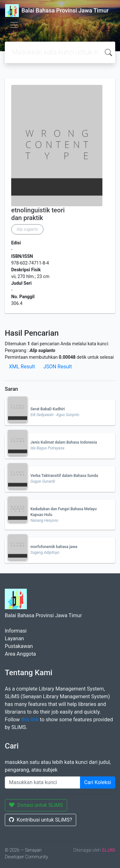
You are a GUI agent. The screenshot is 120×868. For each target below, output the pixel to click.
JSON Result (57, 367)
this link (30, 720)
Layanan (14, 639)
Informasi (16, 631)
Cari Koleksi (98, 782)
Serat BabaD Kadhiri (48, 409)
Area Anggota (20, 654)
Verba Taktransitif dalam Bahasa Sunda (64, 476)
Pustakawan (19, 646)
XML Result (22, 367)
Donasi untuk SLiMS (36, 805)
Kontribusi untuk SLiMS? (40, 820)
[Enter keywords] (43, 782)
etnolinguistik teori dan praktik (38, 214)
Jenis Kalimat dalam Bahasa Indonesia (64, 442)
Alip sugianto (27, 229)
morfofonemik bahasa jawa (54, 547)
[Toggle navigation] (14, 25)
